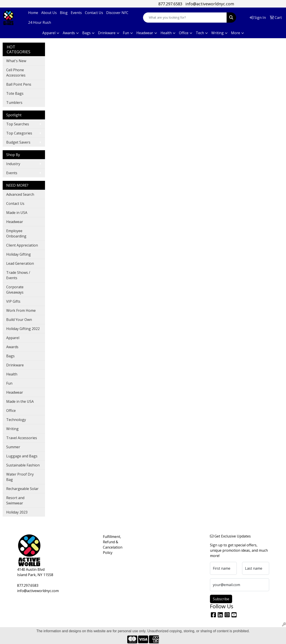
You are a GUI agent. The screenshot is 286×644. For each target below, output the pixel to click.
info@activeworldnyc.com (210, 4)
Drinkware (15, 365)
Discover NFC (117, 13)
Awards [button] (69, 33)
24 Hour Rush (40, 22)
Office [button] (184, 33)
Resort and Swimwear (15, 500)
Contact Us (94, 13)
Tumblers (14, 103)
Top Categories (19, 133)
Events (76, 13)
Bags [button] (86, 33)
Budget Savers (18, 142)
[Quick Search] (185, 18)
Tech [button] (200, 33)
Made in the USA (20, 401)
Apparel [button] (49, 33)
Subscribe (221, 599)
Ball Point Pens (19, 84)
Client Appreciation (22, 245)
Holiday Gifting (19, 254)
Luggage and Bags (22, 456)
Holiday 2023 (17, 512)
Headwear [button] (145, 33)
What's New (16, 61)
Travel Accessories (22, 438)
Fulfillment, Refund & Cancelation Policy (113, 545)
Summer (13, 447)
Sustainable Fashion (23, 465)
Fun (9, 383)
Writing (12, 429)
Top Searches (18, 124)
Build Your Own (19, 320)
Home (33, 13)
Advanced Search (20, 194)
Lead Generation (20, 263)
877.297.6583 (170, 4)
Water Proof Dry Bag (20, 477)
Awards (12, 347)
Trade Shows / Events (18, 275)
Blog (64, 13)
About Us (49, 13)
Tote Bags (15, 93)
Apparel (13, 338)
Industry (13, 164)
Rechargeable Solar (22, 489)
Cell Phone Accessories (16, 73)
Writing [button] (217, 33)
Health (12, 374)
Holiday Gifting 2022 (23, 329)
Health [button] (166, 33)
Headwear (15, 222)
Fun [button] (126, 33)
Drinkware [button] (107, 33)
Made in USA (17, 213)
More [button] (236, 33)
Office (11, 411)
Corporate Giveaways (15, 290)
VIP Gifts (13, 301)
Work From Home (21, 310)
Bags (10, 356)
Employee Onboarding (16, 233)
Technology (16, 420)
